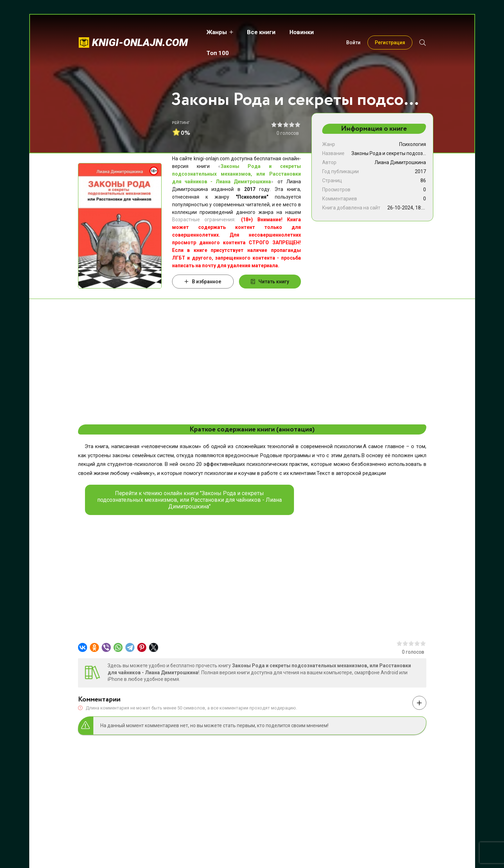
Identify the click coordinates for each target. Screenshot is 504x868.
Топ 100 (334, 32)
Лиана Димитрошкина (400, 162)
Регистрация (390, 32)
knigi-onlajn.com (140, 32)
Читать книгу (270, 282)
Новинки (297, 32)
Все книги (257, 32)
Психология (413, 144)
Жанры (212, 32)
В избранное (203, 282)
